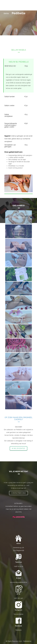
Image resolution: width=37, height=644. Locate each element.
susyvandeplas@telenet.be (18, 582)
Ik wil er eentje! (19, 448)
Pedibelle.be (27, 641)
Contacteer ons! (18, 493)
